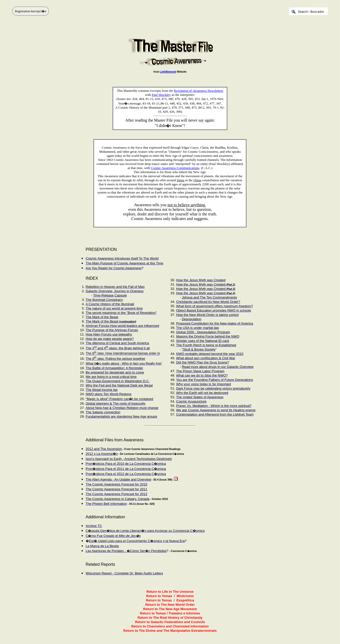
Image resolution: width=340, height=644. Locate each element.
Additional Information (105, 517)
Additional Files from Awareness (115, 440)
